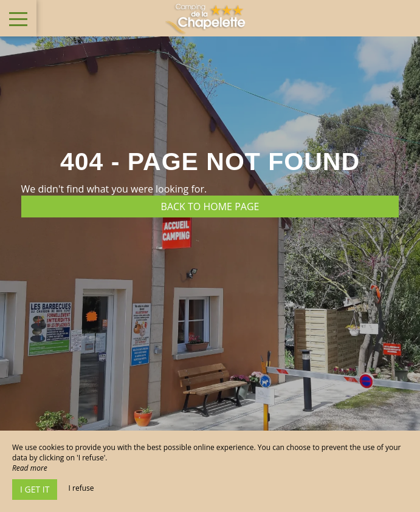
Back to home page (210, 207)
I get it (35, 489)
